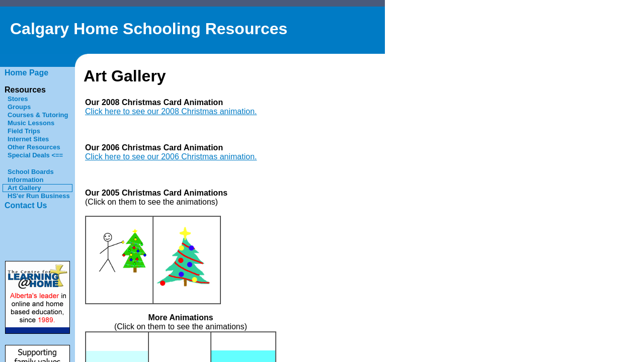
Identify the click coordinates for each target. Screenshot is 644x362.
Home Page (26, 73)
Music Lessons (31, 123)
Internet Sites (28, 139)
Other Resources (34, 147)
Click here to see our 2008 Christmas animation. (171, 111)
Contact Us (26, 205)
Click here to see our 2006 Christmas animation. (171, 157)
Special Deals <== (35, 155)
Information (26, 180)
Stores (18, 99)
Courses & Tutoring (38, 115)
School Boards (31, 172)
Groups (19, 107)
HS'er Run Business (39, 196)
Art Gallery (24, 188)
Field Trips (24, 131)
